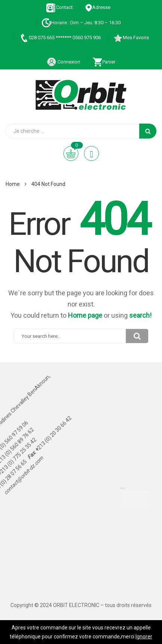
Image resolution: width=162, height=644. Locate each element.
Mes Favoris (131, 38)
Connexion (63, 62)
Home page (85, 315)
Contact (60, 7)
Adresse (98, 7)
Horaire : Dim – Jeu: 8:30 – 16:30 (81, 23)
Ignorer (144, 637)
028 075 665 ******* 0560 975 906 (60, 38)
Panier (104, 62)
